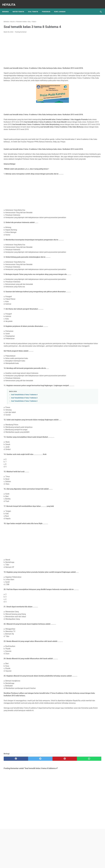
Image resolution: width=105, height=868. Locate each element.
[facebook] (12, 801)
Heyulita (10, 2)
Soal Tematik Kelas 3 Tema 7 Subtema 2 (24, 434)
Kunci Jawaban (61, 8)
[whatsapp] (61, 801)
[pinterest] (44, 801)
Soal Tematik (34, 8)
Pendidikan (48, 8)
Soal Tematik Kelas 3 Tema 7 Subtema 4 (24, 427)
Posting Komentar (21, 30)
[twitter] (28, 801)
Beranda (7, 8)
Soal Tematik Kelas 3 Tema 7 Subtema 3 (24, 430)
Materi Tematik (20, 8)
